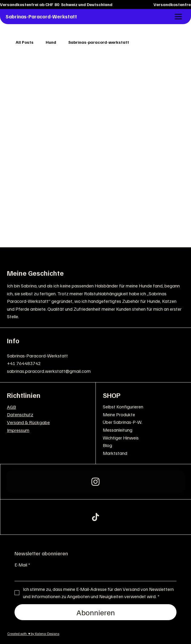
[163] (96, 517)
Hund (51, 42)
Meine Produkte (119, 414)
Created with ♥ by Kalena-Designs (33, 634)
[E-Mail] (94, 576)
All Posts (25, 42)
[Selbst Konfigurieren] (176, 407)
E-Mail (22, 565)
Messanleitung (118, 430)
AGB (11, 407)
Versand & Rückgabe (28, 422)
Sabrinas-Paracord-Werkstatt (41, 16)
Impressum (18, 430)
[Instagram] (96, 482)
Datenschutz (20, 414)
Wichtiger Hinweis (121, 438)
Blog (107, 445)
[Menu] (178, 17)
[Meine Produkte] (176, 415)
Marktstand (115, 453)
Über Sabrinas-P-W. (123, 422)
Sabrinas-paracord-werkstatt (99, 42)
